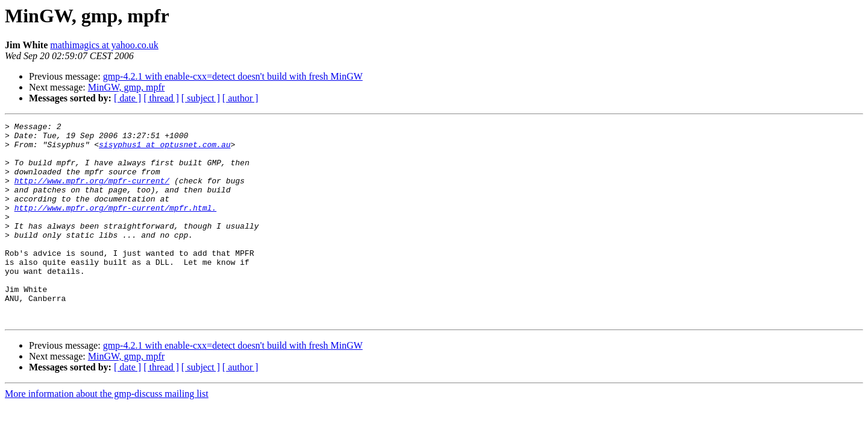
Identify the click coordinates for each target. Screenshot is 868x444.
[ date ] (127, 98)
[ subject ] (201, 98)
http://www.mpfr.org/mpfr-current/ (92, 193)
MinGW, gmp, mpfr (126, 87)
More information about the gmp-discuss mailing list (107, 433)
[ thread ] (161, 98)
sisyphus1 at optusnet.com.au (165, 150)
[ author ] (241, 98)
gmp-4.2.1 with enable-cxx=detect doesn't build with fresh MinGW (233, 76)
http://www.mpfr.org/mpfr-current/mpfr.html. (115, 226)
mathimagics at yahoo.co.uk (104, 45)
